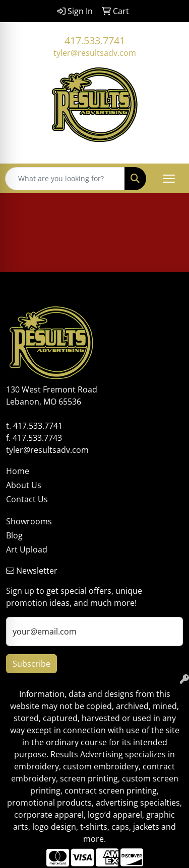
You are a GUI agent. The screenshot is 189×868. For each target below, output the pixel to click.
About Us (24, 485)
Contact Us (27, 499)
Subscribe (31, 664)
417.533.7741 (95, 41)
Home (18, 471)
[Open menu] (169, 179)
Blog (14, 535)
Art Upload (27, 549)
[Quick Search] (65, 179)
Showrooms (29, 521)
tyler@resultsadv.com (95, 53)
